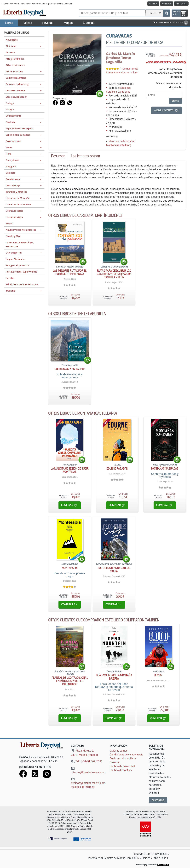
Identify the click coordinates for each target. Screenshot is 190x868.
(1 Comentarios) (129, 69)
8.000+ (158, 675)
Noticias (167, 4)
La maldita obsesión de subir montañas (70, 470)
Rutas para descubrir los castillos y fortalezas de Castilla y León (114, 274)
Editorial (181, 4)
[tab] (58, 157)
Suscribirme (158, 800)
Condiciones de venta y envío (127, 754)
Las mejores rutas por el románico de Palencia (70, 272)
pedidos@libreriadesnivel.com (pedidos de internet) (88, 783)
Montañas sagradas (165, 468)
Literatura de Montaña (121, 141)
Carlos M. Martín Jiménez (121, 56)
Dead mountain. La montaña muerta (114, 677)
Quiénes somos (10, 4)
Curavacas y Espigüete (70, 369)
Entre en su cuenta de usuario (171, 22)
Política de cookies (121, 770)
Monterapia (70, 568)
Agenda (153, 4)
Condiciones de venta (30, 4)
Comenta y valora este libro (122, 72)
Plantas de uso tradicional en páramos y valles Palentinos (70, 681)
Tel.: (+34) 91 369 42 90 (87, 761)
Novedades (12, 40)
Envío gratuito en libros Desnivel (57, 4)
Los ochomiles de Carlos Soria (114, 569)
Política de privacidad (122, 766)
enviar (175, 101)
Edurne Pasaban (117, 468)
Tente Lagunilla (119, 60)
